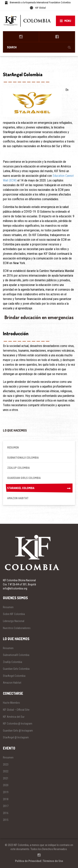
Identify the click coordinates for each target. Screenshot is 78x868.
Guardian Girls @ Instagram (18, 731)
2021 (6, 778)
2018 (6, 799)
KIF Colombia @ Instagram (18, 724)
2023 (6, 764)
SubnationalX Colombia (23, 458)
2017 (6, 806)
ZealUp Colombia (18, 468)
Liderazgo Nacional (14, 621)
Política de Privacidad (28, 861)
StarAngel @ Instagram (16, 737)
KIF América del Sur (14, 717)
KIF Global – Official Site (16, 710)
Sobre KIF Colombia (14, 614)
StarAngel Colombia (39, 488)
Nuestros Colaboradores (17, 628)
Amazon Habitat (18, 498)
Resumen (13, 447)
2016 (6, 813)
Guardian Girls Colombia (24, 478)
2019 (6, 792)
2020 (6, 785)
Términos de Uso (53, 861)
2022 (6, 771)
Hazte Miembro (11, 703)
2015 (6, 820)
